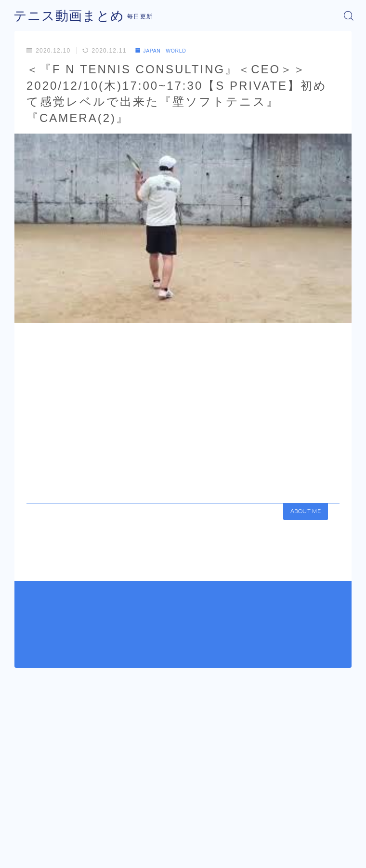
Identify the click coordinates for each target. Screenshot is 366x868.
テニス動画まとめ (63, 15)
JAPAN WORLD (165, 51)
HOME (22, 800)
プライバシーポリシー (204, 842)
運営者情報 (148, 842)
